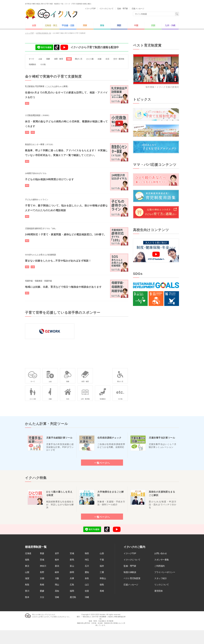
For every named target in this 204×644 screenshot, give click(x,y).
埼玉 (87, 560)
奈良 (87, 578)
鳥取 (27, 585)
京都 (42, 578)
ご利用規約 (160, 566)
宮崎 (57, 597)
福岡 (72, 591)
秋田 (87, 553)
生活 (107, 59)
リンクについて (162, 585)
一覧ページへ (102, 463)
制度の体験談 (130, 572)
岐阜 (57, 572)
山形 (102, 553)
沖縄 (87, 597)
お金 (40, 59)
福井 (102, 566)
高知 (57, 591)
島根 (42, 585)
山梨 (27, 572)
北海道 (28, 553)
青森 (42, 553)
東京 (27, 566)
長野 (42, 572)
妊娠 (99, 59)
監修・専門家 (130, 566)
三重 (102, 572)
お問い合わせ (161, 553)
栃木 (57, 560)
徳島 (102, 585)
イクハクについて (132, 560)
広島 (72, 585)
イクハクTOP (130, 553)
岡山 (57, 585)
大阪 (57, 578)
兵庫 (72, 578)
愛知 (87, 572)
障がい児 (79, 59)
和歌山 (103, 578)
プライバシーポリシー (165, 572)
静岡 (72, 572)
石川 (87, 566)
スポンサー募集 (162, 560)
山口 (87, 585)
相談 (69, 59)
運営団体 (158, 591)
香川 (27, 591)
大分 (42, 597)
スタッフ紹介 (161, 578)
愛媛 (42, 591)
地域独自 (32, 64)
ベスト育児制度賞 (132, 578)
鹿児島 (73, 597)
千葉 (102, 560)
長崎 (102, 591)
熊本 (27, 597)
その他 (43, 64)
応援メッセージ (131, 585)
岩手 (57, 553)
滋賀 (27, 578)
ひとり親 (90, 59)
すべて (32, 59)
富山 (72, 566)
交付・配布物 (119, 59)
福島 (27, 560)
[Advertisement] (156, 361)
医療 (48, 59)
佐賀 (87, 591)
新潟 (57, 566)
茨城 (42, 560)
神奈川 (43, 566)
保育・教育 (59, 59)
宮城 (72, 553)
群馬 (72, 560)
